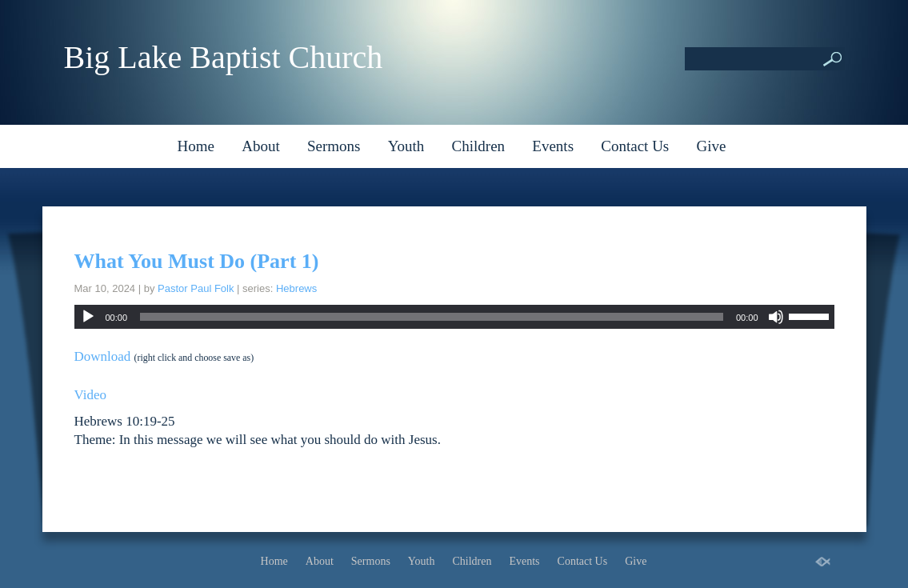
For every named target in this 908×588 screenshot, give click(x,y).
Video (91, 395)
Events (553, 146)
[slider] (432, 317)
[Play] (88, 317)
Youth (406, 146)
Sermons (334, 146)
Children (479, 146)
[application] (454, 317)
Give (712, 146)
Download (103, 356)
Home (196, 146)
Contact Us (635, 146)
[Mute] (776, 317)
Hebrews (296, 288)
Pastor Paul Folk (196, 288)
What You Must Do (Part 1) (197, 261)
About (261, 146)
